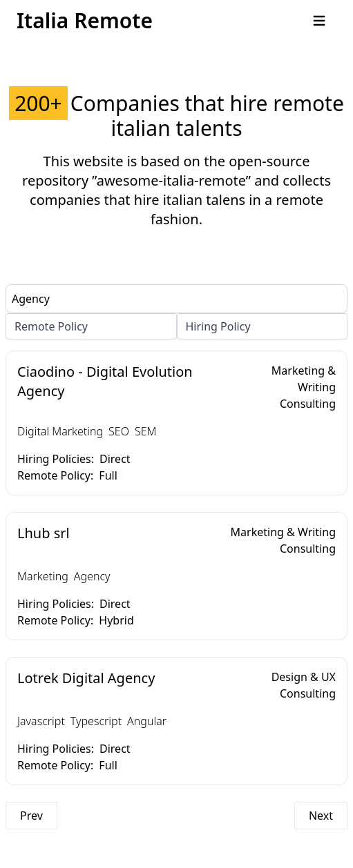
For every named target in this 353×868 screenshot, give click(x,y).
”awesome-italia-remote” (171, 180)
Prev (31, 816)
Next (321, 816)
